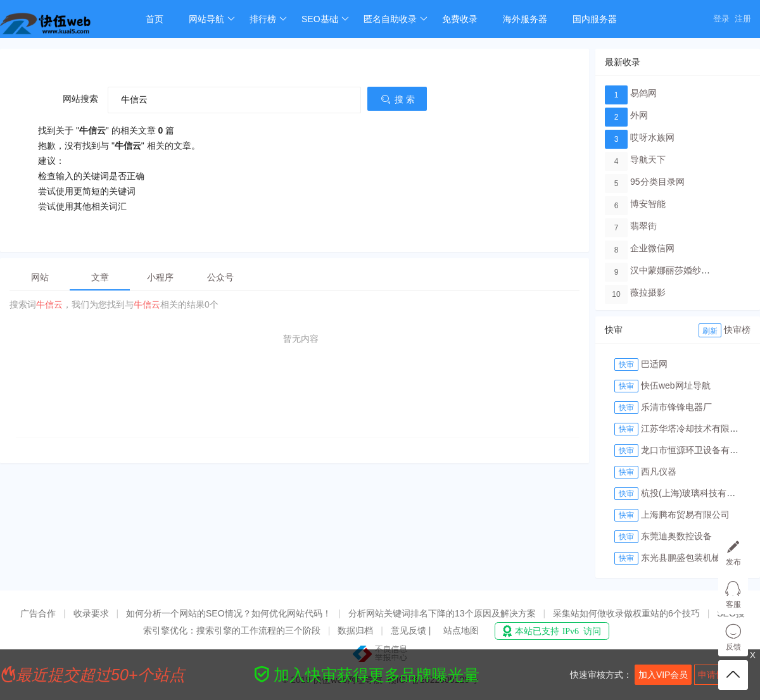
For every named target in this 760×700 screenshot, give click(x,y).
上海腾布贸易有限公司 (685, 515)
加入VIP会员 (663, 675)
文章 (100, 277)
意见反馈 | (412, 630)
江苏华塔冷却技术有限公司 (694, 428)
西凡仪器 (659, 472)
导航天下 (648, 159)
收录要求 (91, 613)
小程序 (160, 277)
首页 (155, 19)
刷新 (710, 331)
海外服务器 (525, 19)
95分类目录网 (657, 182)
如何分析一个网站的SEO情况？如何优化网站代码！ (229, 613)
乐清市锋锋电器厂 (676, 407)
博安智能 (648, 204)
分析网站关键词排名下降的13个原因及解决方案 (442, 613)
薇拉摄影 (648, 292)
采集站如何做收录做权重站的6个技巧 (626, 613)
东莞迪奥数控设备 (676, 536)
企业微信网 (652, 248)
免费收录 (460, 19)
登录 (721, 19)
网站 (40, 277)
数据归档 (355, 630)
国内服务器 (595, 19)
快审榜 (737, 330)
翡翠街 (643, 226)
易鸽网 (643, 93)
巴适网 (654, 364)
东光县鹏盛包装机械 (681, 558)
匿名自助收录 (396, 19)
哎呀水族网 (652, 137)
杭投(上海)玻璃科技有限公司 (697, 493)
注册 (743, 19)
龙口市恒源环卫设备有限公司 (699, 450)
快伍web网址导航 (676, 385)
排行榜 (268, 19)
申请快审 (716, 675)
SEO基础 (325, 19)
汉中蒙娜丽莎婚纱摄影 (674, 270)
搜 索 (397, 99)
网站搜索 (80, 99)
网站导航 (212, 19)
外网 (639, 115)
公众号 (220, 277)
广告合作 (38, 613)
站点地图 (461, 630)
